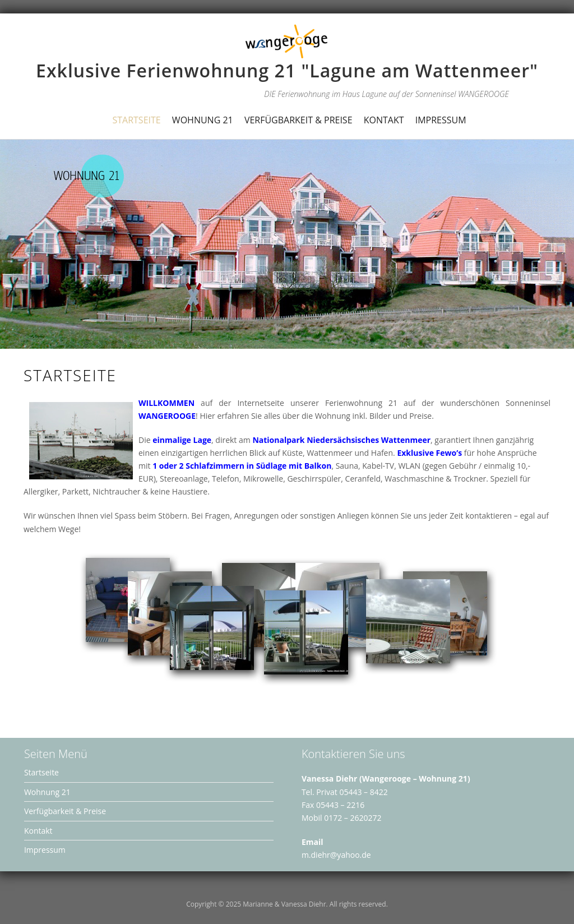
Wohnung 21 (203, 120)
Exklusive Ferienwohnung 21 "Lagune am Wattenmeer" (287, 70)
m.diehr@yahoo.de (336, 855)
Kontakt (384, 120)
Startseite (136, 120)
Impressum (441, 120)
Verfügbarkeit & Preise (298, 120)
